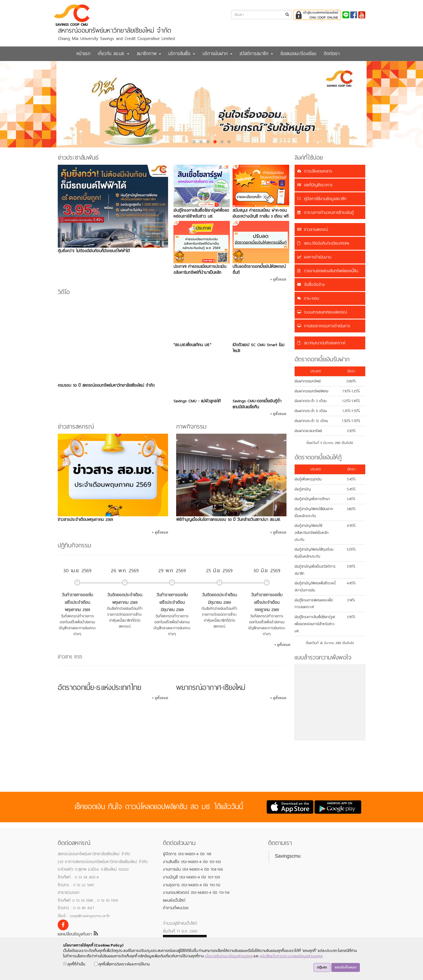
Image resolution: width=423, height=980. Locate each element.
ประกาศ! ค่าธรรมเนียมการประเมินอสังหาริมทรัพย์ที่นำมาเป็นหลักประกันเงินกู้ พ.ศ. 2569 (200, 272)
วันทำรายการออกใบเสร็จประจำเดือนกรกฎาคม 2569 (267, 602)
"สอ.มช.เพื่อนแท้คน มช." (192, 345)
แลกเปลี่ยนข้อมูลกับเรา (78, 934)
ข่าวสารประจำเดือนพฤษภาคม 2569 (85, 520)
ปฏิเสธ (322, 967)
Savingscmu (288, 856)
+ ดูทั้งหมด (278, 279)
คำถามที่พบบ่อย (176, 908)
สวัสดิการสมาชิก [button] (256, 54)
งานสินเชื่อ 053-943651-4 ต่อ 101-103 (192, 862)
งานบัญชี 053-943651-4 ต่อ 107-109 (191, 877)
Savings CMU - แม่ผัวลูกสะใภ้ (197, 401)
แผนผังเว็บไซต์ (174, 900)
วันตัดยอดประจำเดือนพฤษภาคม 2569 (125, 599)
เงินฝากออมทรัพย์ (308, 381)
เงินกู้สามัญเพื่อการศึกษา (312, 499)
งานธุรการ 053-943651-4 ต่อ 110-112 (192, 885)
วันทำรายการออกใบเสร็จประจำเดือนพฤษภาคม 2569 (77, 602)
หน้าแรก (83, 54)
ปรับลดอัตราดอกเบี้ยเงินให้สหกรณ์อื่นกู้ (259, 270)
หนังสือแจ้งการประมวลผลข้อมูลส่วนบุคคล (291, 956)
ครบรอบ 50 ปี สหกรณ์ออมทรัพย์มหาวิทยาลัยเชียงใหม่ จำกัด (106, 385)
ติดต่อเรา (332, 54)
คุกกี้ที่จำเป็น (74, 964)
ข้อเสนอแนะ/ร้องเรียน (298, 54)
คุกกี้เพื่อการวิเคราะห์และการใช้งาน (122, 964)
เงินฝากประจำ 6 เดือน (311, 411)
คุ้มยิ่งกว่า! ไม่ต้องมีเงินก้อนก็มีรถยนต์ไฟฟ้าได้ (94, 251)
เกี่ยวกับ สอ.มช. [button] (114, 54)
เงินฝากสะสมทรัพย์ (308, 431)
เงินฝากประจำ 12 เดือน (311, 421)
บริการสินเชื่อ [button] (182, 54)
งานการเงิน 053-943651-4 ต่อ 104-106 (193, 869)
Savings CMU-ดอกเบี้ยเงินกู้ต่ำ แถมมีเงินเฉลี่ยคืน (257, 404)
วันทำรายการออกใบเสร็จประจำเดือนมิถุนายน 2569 (172, 602)
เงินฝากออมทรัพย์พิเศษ (311, 391)
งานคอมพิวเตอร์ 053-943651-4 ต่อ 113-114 (196, 893)
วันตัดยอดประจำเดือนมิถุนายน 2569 (219, 599)
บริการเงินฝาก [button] (217, 54)
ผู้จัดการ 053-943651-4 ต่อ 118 (187, 854)
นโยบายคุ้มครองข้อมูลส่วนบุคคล (229, 956)
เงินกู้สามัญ (303, 489)
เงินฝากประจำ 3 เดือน (311, 401)
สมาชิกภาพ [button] (149, 54)
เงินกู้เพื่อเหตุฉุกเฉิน (308, 479)
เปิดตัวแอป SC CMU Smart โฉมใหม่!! (258, 348)
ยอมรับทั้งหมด (346, 967)
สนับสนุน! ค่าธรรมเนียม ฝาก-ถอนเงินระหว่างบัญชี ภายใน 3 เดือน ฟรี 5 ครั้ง (261, 216)
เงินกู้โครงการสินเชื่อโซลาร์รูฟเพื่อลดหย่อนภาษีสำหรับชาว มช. (201, 213)
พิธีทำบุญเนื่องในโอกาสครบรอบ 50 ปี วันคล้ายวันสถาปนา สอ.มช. (228, 520)
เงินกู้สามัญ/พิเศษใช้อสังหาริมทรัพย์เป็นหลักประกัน (312, 533)
